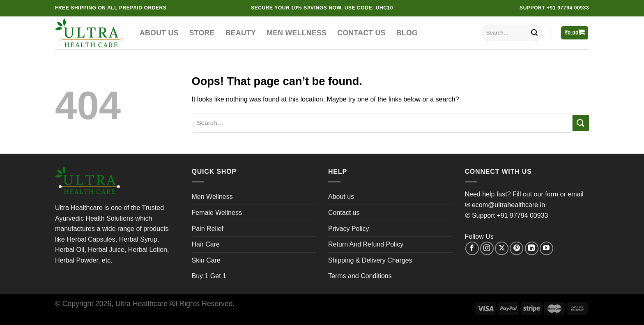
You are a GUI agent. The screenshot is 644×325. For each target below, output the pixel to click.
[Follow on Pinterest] (516, 248)
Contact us (361, 33)
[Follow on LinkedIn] (532, 248)
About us (159, 33)
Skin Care (206, 260)
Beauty (241, 33)
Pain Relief (208, 229)
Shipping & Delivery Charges (370, 260)
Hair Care (206, 244)
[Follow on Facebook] (472, 248)
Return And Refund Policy (366, 244)
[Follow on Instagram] (487, 248)
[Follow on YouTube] (546, 248)
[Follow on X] (502, 248)
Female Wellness (217, 213)
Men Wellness (297, 33)
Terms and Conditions (360, 276)
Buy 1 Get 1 (209, 276)
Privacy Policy (349, 229)
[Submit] (534, 33)
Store (202, 33)
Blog (407, 33)
